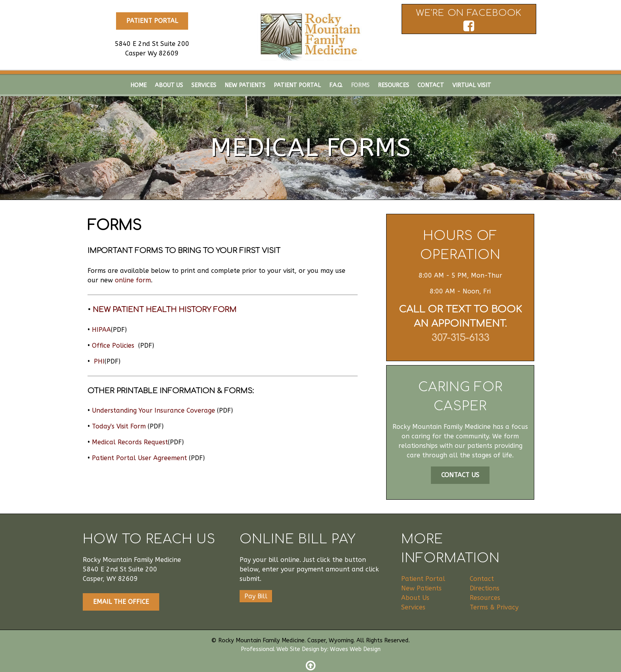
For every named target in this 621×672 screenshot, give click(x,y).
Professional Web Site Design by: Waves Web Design (311, 649)
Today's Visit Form (119, 426)
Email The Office (121, 602)
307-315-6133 (460, 338)
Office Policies (114, 346)
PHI (99, 361)
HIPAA (101, 330)
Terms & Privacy (494, 607)
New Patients (421, 588)
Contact (482, 579)
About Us (415, 598)
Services (413, 607)
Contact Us (460, 475)
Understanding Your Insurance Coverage (153, 410)
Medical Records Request (130, 442)
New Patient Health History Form (165, 310)
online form (133, 280)
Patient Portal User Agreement (139, 458)
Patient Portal (152, 21)
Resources (485, 598)
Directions (485, 588)
